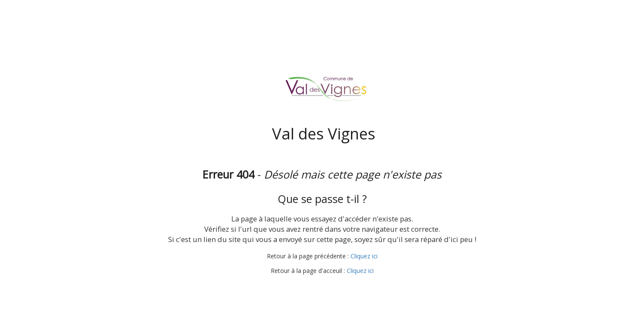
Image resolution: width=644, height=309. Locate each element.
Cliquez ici (364, 256)
